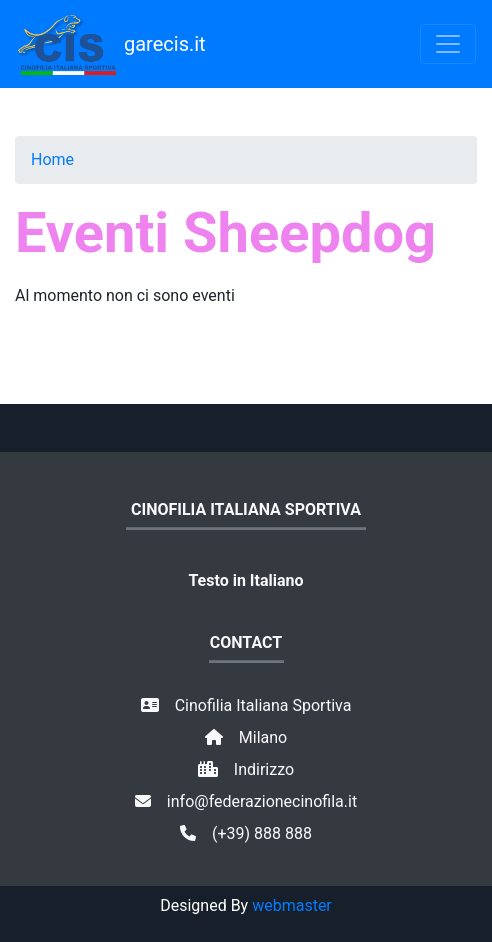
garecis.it (111, 44)
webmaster (292, 905)
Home (52, 159)
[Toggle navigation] (448, 44)
